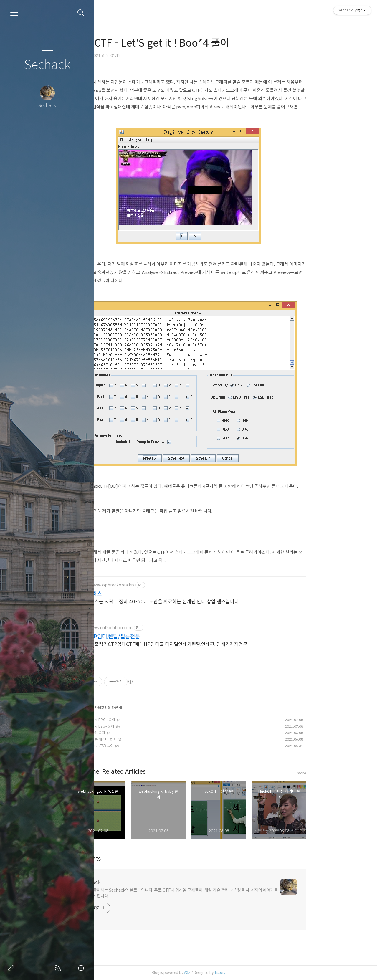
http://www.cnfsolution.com (148, 628)
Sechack (47, 65)
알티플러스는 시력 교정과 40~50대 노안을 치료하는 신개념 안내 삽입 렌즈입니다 (201, 602)
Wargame (125, 32)
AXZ (231, 972)
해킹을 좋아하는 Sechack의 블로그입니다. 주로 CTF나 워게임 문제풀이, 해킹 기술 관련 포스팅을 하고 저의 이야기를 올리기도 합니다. (223, 893)
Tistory (263, 972)
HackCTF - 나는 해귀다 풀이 (138, 739)
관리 (82, 968)
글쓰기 (12, 968)
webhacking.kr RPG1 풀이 (138, 720)
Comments (129, 859)
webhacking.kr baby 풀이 (137, 726)
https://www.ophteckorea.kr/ (149, 585)
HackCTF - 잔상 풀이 (133, 733)
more (345, 773)
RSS (59, 968)
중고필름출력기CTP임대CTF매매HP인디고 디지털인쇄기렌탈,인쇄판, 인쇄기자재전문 (205, 644)
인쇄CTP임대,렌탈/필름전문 (152, 637)
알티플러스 (133, 594)
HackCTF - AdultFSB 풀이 (137, 746)
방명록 (36, 968)
